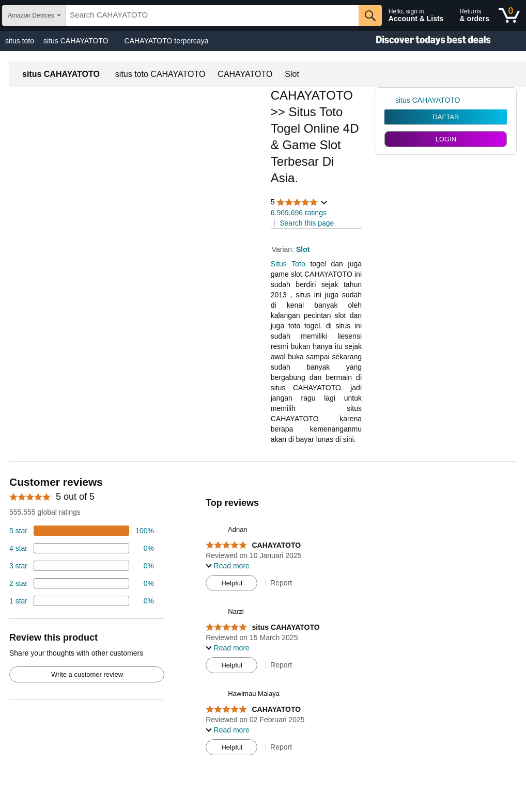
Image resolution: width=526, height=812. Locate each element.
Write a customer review (87, 674)
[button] (300, 202)
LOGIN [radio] (446, 139)
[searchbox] (212, 15)
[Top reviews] (263, 618)
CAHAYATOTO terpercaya (167, 41)
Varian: (284, 249)
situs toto (20, 41)
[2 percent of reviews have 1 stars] (82, 601)
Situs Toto (288, 264)
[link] (390, 100)
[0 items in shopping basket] (509, 15)
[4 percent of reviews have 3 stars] (82, 566)
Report (281, 583)
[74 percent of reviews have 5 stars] (82, 531)
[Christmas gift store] (423, 41)
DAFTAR (446, 117)
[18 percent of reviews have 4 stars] (82, 548)
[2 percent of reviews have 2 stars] (82, 583)
